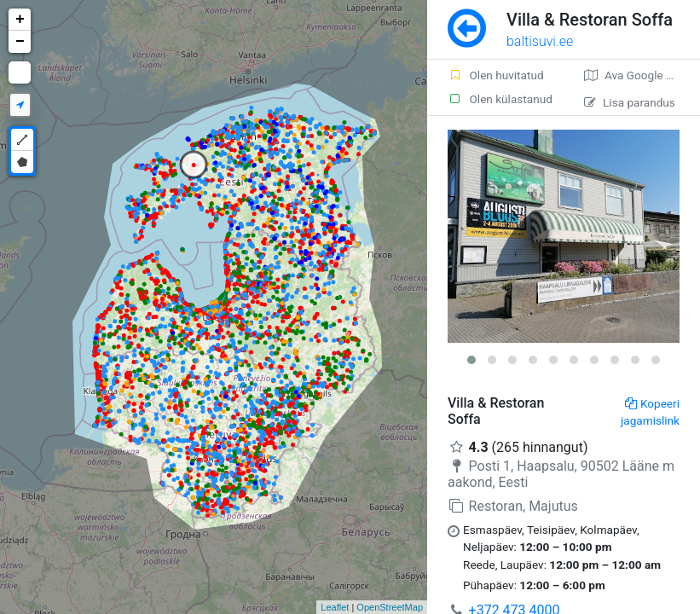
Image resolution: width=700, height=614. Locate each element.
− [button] (20, 42)
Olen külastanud (500, 99)
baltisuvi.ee (540, 41)
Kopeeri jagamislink (650, 412)
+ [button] (20, 20)
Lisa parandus (630, 102)
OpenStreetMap (390, 607)
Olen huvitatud (496, 75)
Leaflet (335, 607)
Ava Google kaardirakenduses (642, 75)
